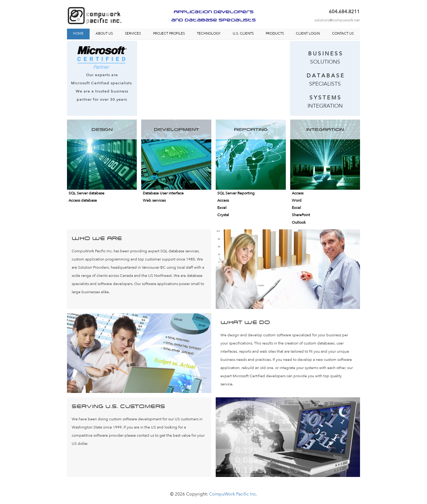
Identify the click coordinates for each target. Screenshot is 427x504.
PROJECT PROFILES (169, 34)
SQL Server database (86, 193)
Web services (154, 200)
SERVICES (133, 34)
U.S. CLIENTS (243, 34)
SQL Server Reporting (236, 193)
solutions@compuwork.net (337, 20)
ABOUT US (104, 34)
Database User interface (163, 193)
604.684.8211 (344, 12)
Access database (83, 200)
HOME (78, 34)
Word (297, 200)
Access (223, 200)
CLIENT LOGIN (308, 34)
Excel (222, 208)
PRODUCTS (275, 34)
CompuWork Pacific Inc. (233, 494)
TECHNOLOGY (209, 34)
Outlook (299, 222)
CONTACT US (343, 34)
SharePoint (301, 215)
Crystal (223, 215)
